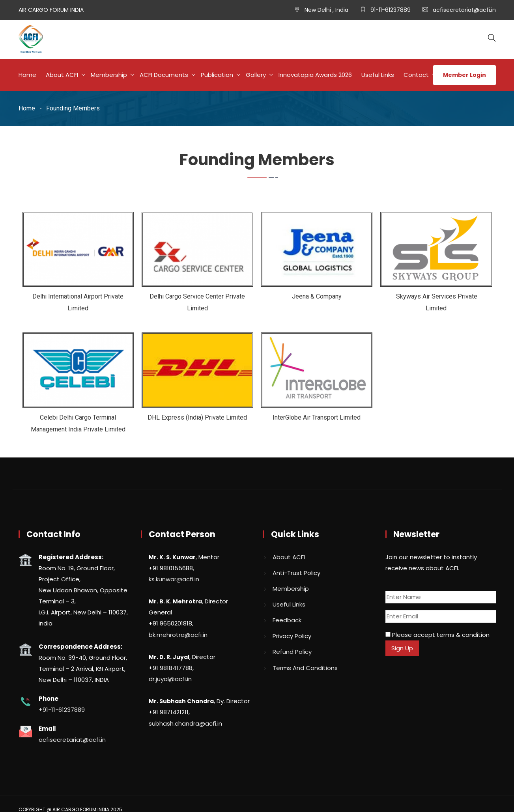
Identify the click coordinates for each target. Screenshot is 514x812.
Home (27, 75)
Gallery (256, 75)
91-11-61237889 (390, 10)
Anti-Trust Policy (296, 573)
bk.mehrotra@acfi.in (178, 635)
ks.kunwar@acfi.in (174, 579)
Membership (109, 75)
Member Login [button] (464, 75)
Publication (217, 75)
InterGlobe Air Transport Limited (317, 417)
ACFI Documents (164, 75)
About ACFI (62, 75)
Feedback (287, 620)
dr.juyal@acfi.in (170, 679)
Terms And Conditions (305, 668)
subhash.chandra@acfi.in (185, 723)
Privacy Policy (292, 636)
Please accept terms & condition (437, 635)
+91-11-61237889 (62, 710)
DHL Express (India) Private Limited (197, 417)
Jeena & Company (317, 296)
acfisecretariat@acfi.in (464, 10)
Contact (416, 75)
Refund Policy (292, 652)
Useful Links (378, 75)
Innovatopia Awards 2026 (315, 75)
